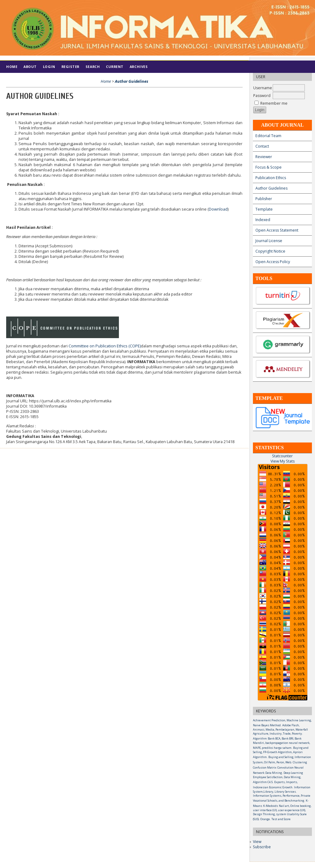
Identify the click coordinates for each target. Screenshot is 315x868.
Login (49, 67)
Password (262, 96)
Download (218, 209)
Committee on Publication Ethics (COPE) (105, 346)
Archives (139, 67)
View (257, 842)
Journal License (269, 241)
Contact (262, 146)
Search (93, 67)
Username (263, 88)
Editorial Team (268, 136)
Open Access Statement (277, 230)
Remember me (274, 103)
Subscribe (262, 847)
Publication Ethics (271, 178)
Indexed (263, 220)
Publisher (264, 199)
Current (115, 67)
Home (12, 67)
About (30, 67)
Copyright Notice (270, 251)
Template (264, 209)
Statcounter (282, 456)
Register (70, 67)
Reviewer (264, 157)
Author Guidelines (271, 188)
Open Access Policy (273, 262)
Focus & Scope (269, 167)
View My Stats (283, 461)
